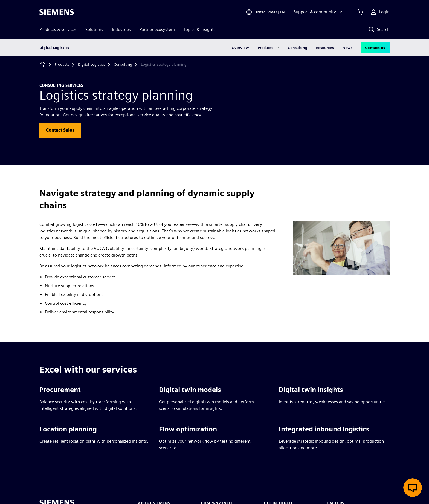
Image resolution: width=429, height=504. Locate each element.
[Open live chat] (413, 488)
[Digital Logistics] (92, 65)
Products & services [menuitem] (58, 29)
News (347, 48)
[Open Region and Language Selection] (265, 12)
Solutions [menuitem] (94, 29)
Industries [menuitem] (121, 29)
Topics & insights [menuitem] (200, 29)
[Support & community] (319, 12)
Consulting (298, 48)
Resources (325, 48)
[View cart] (360, 12)
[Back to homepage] (43, 64)
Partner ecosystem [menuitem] (157, 29)
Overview (240, 48)
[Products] (62, 65)
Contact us (375, 48)
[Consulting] (123, 65)
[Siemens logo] (57, 12)
